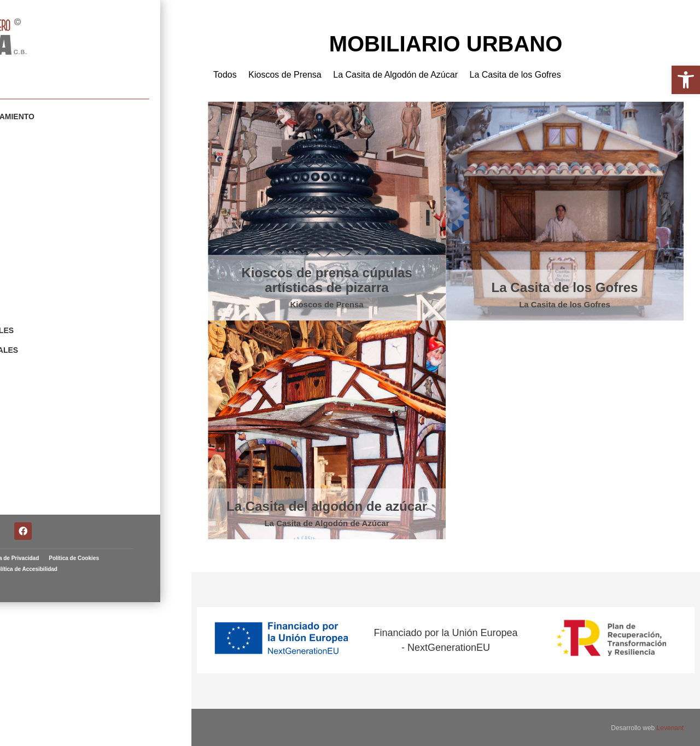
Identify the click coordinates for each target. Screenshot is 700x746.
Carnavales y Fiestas (65, 191)
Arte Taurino (47, 377)
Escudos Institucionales (73, 321)
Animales (39, 302)
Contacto (40, 414)
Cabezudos (43, 172)
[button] (686, 80)
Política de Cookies (61, 661)
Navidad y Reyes (53, 284)
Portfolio (25, 99)
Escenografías (52, 209)
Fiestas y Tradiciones (65, 265)
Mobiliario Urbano (59, 135)
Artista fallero (45, 68)
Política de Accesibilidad (128, 661)
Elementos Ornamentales (75, 340)
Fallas (33, 395)
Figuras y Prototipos (65, 247)
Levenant (670, 727)
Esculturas (45, 228)
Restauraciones (54, 358)
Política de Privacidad (113, 650)
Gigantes (39, 154)
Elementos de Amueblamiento (84, 116)
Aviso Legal (60, 650)
